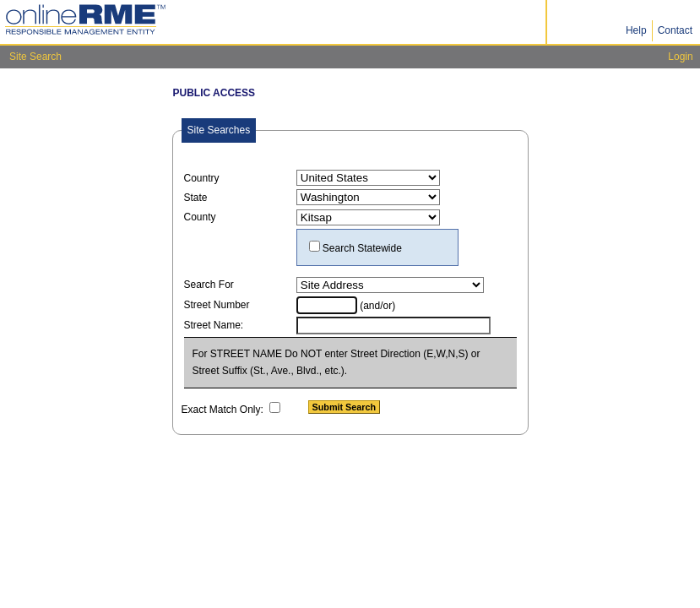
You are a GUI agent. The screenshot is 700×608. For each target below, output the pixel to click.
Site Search (35, 57)
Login (680, 57)
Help (636, 30)
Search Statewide (362, 248)
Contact (675, 30)
